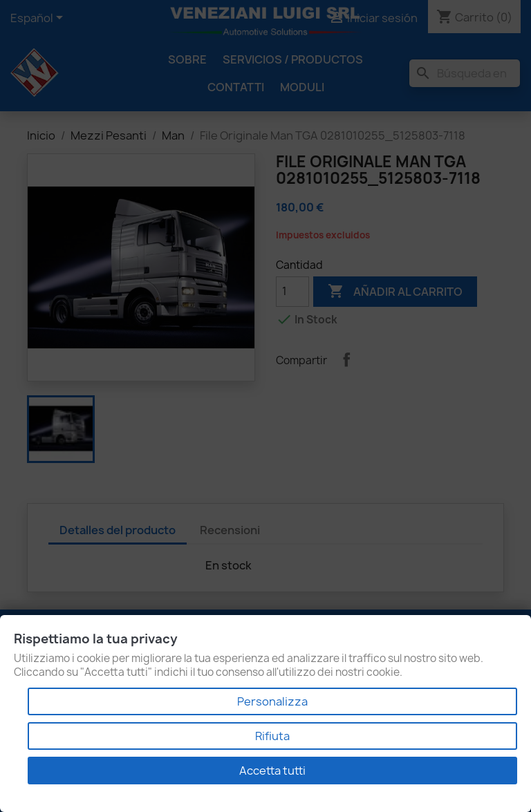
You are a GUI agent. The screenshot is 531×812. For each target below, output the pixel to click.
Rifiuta (272, 736)
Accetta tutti (272, 771)
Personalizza (272, 701)
